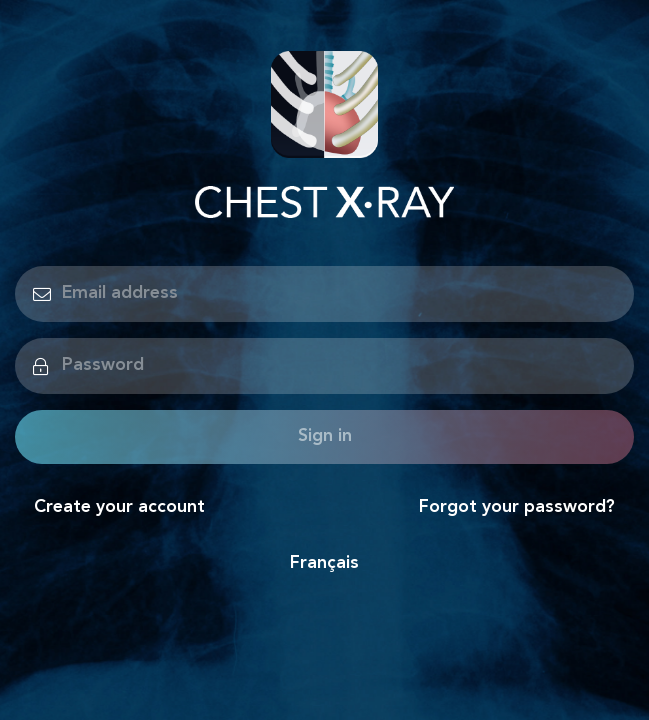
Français (324, 563)
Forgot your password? (517, 507)
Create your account (119, 507)
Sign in (325, 436)
